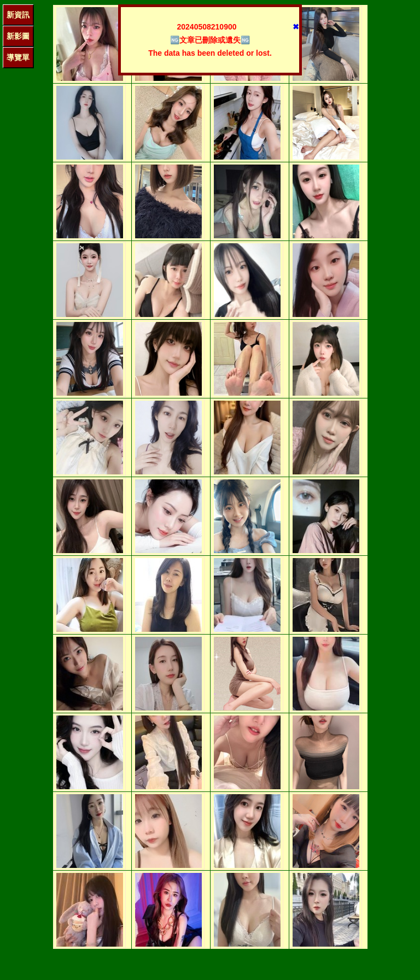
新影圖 (18, 36)
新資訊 (18, 15)
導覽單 (18, 57)
